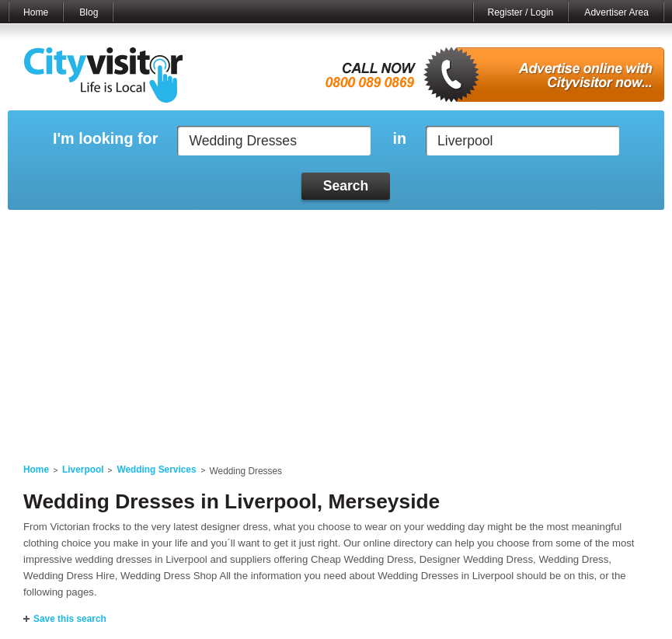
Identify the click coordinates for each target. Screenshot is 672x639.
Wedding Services (156, 470)
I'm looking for (105, 139)
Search (346, 186)
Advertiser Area (616, 12)
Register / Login (521, 12)
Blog (89, 12)
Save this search (70, 619)
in (399, 139)
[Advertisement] (336, 327)
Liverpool (83, 470)
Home (36, 12)
